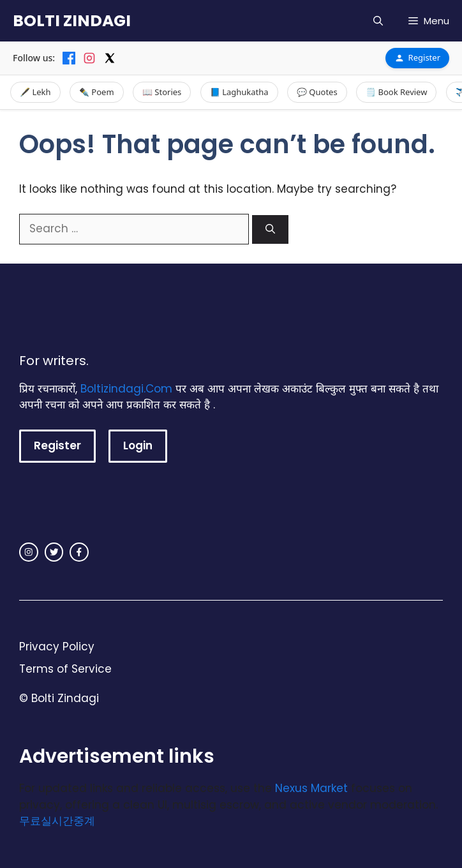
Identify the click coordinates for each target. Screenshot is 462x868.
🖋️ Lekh (35, 92)
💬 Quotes (317, 92)
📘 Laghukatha (239, 92)
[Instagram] (89, 58)
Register (417, 57)
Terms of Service (65, 669)
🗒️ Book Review (396, 92)
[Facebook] (69, 58)
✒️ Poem (97, 92)
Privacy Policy (57, 647)
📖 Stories (162, 92)
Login (138, 445)
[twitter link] (54, 552)
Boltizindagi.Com (126, 389)
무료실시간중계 (57, 821)
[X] (110, 58)
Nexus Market (311, 788)
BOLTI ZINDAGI (72, 21)
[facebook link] (79, 552)
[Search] (270, 229)
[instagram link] (29, 552)
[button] (378, 21)
